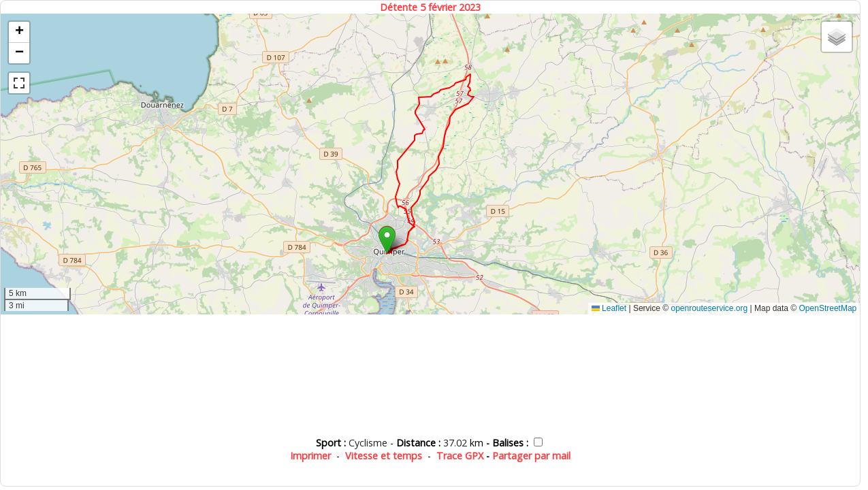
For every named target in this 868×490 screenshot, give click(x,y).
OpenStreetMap (828, 308)
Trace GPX (460, 456)
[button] (387, 240)
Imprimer (310, 456)
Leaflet (609, 308)
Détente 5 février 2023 (430, 7)
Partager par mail (531, 456)
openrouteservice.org (709, 308)
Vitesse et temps (384, 456)
